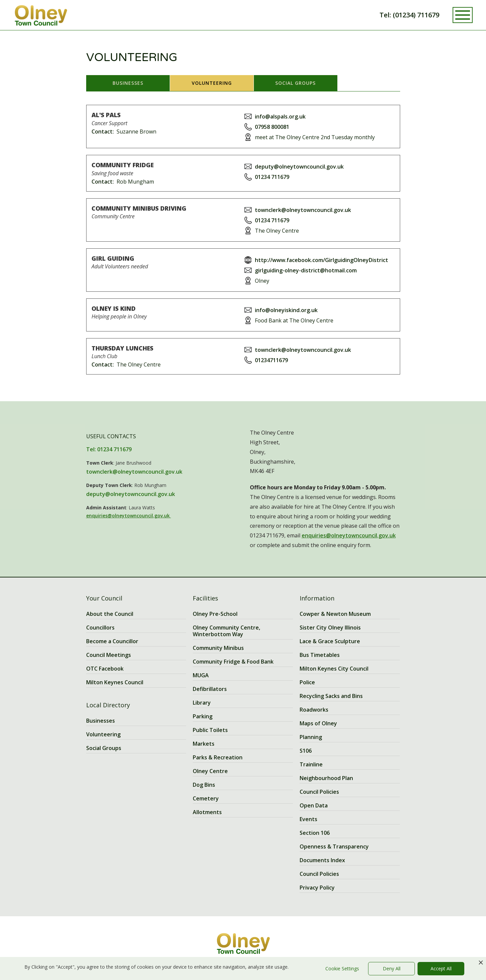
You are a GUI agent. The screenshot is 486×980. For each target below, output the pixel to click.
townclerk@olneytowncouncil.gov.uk (134, 472)
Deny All (392, 968)
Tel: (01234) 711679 (409, 15)
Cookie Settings (342, 968)
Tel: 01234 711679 (109, 449)
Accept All (441, 968)
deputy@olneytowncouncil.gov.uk (131, 494)
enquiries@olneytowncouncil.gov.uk (129, 516)
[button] (463, 15)
